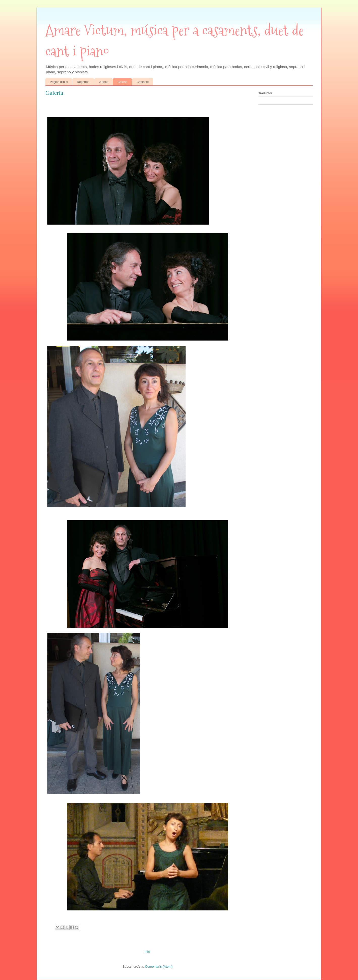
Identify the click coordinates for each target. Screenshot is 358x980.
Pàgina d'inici (59, 82)
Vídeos (103, 82)
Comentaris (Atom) (159, 967)
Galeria (122, 82)
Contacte (143, 82)
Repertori (83, 82)
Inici (147, 952)
